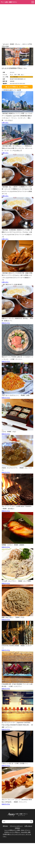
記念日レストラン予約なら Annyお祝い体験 (17, 832)
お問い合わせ (28, 826)
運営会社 (5, 826)
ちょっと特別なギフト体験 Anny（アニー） (17, 830)
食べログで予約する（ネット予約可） (17, 87)
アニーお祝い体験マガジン (9, 2)
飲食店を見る (6, 323)
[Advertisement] (17, 23)
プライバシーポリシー (16, 826)
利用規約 (17, 828)
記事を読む (5, 123)
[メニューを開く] (32, 2)
